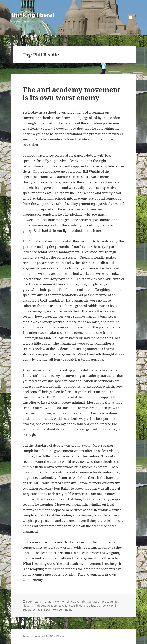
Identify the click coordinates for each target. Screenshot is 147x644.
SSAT (47, 610)
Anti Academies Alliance (57, 606)
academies (112, 602)
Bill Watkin (80, 606)
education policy (99, 606)
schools (38, 610)
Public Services (89, 602)
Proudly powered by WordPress (43, 636)
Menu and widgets (130, 23)
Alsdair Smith (31, 606)
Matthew (53, 602)
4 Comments (64, 610)
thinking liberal (33, 15)
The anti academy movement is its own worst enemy (71, 94)
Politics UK (72, 602)
